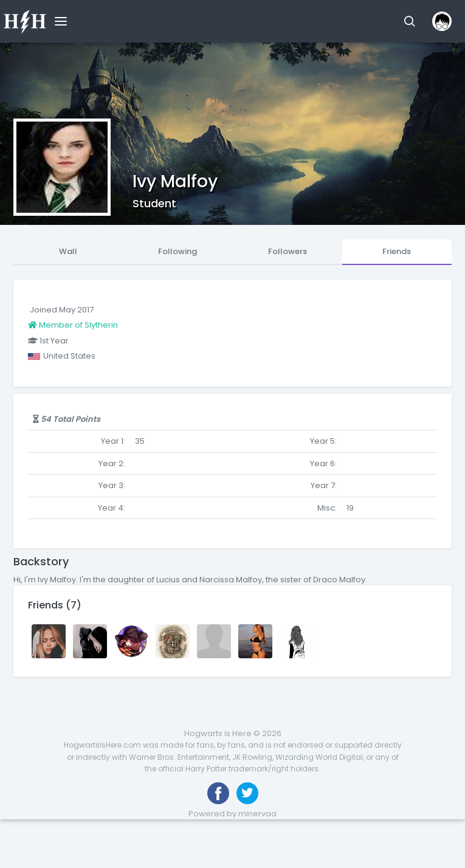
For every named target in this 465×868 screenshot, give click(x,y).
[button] (409, 21)
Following (177, 251)
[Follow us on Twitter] (247, 793)
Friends (397, 251)
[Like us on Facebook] (218, 793)
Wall (68, 251)
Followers (288, 251)
